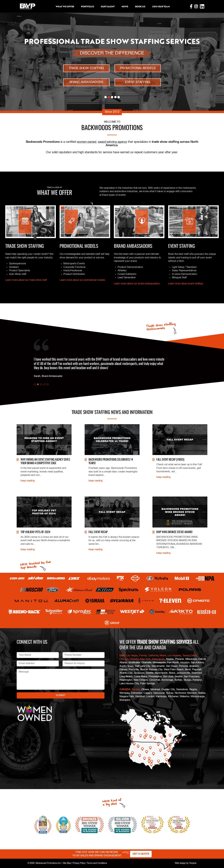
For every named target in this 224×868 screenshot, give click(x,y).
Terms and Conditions (97, 863)
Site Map (67, 863)
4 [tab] (115, 97)
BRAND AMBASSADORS (86, 82)
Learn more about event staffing (185, 284)
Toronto (136, 689)
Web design (180, 863)
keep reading (28, 481)
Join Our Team (161, 6)
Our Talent (108, 6)
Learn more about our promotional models (82, 280)
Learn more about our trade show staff (26, 280)
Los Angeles (174, 656)
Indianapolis (158, 659)
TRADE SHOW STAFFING (86, 68)
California (153, 656)
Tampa (186, 656)
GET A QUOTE (141, 854)
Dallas (194, 656)
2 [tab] (109, 97)
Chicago (124, 659)
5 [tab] (119, 97)
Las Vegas (132, 656)
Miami (163, 656)
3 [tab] (112, 97)
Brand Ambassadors (133, 246)
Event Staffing (181, 246)
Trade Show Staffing (25, 246)
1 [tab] (106, 97)
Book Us (140, 6)
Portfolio (87, 6)
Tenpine (193, 863)
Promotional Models (79, 246)
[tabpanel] (100, 367)
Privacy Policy (79, 863)
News (125, 6)
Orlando (134, 659)
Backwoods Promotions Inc (48, 863)
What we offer (65, 6)
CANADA (125, 689)
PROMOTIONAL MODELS (138, 68)
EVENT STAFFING (138, 82)
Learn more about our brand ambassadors (137, 284)
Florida (143, 656)
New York (145, 659)
